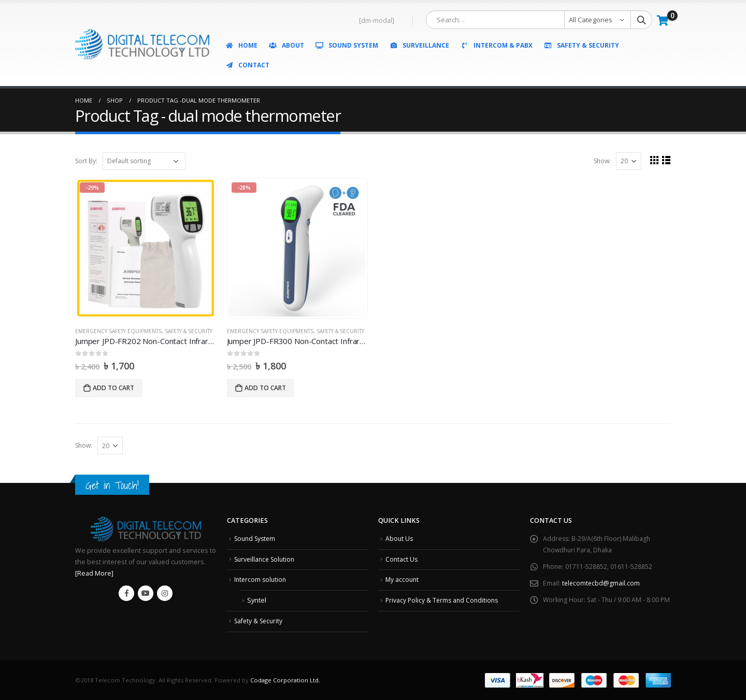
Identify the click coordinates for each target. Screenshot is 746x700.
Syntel (257, 600)
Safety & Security (581, 45)
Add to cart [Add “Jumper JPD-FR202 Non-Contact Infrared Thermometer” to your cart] (113, 388)
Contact (247, 65)
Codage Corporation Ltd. (285, 680)
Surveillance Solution (267, 559)
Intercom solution (261, 580)
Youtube (146, 593)
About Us (400, 539)
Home (241, 45)
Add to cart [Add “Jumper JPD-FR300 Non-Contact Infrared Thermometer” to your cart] (265, 388)
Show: (602, 161)
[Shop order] (144, 161)
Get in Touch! (112, 485)
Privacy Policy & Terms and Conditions (444, 600)
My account (403, 580)
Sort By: (86, 161)
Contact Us (402, 559)
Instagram (165, 593)
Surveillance (419, 45)
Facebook (126, 593)
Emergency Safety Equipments (118, 331)
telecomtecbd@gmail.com (602, 583)
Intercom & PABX (496, 45)
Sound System (347, 45)
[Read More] (94, 573)
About (286, 45)
